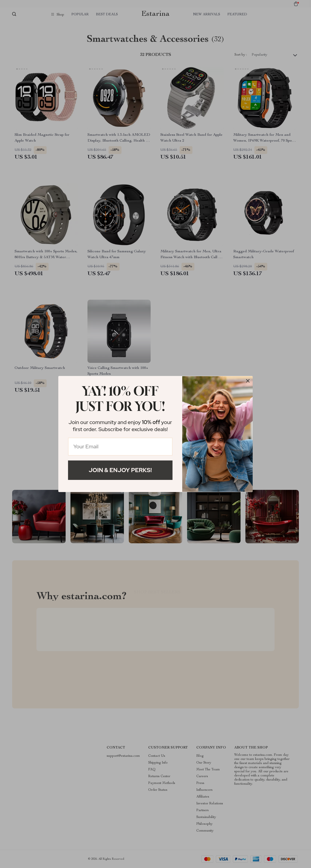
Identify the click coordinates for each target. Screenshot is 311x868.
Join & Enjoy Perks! (120, 470)
